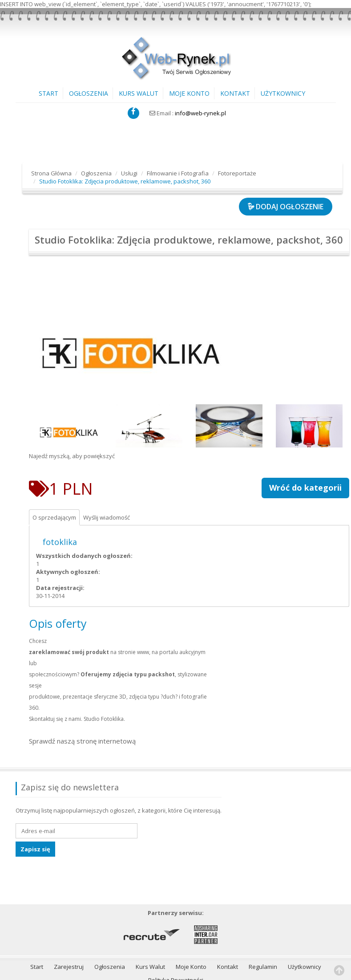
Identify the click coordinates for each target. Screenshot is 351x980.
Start (48, 93)
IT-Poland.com (51, 971)
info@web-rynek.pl (200, 113)
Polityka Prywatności (176, 950)
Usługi (129, 173)
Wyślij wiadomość (111, 504)
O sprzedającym (56, 504)
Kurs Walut (139, 93)
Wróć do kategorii (305, 473)
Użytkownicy (283, 93)
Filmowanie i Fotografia (178, 173)
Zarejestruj (69, 937)
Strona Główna (51, 173)
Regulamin (263, 937)
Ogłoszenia (89, 93)
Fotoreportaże (237, 173)
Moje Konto (189, 93)
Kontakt (235, 93)
